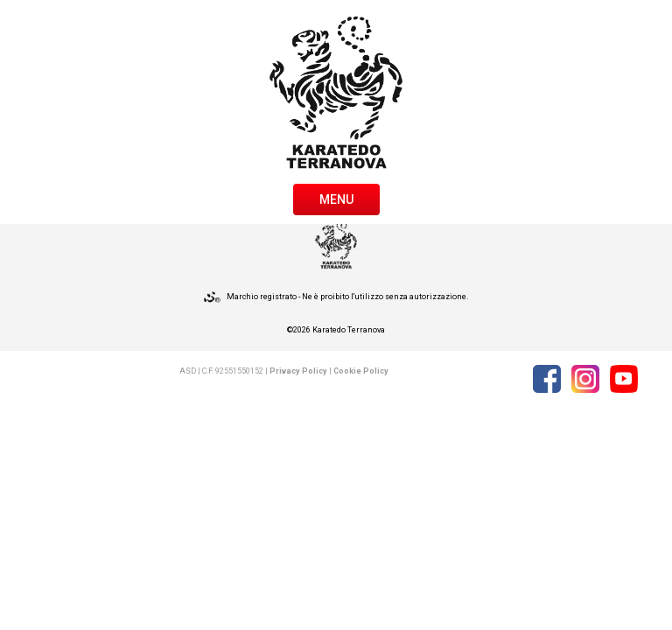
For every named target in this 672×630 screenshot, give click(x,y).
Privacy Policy (298, 371)
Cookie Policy (361, 371)
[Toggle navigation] (336, 198)
